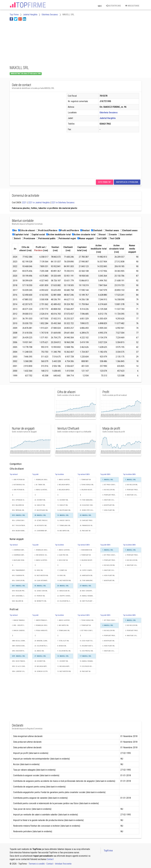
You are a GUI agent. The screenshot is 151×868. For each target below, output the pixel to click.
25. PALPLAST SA (85, 531)
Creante (112, 235)
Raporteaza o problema (127, 182)
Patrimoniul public (46, 238)
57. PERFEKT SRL (40, 596)
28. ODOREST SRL (40, 661)
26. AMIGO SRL (39, 651)
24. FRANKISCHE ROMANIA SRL (88, 526)
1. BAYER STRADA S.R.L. (42, 620)
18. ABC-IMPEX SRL (63, 531)
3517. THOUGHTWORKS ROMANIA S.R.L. (20, 526)
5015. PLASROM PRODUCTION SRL (20, 576)
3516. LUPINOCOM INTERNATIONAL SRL (20, 520)
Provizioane (29, 238)
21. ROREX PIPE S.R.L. (87, 510)
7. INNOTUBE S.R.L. (109, 651)
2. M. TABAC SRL (40, 485)
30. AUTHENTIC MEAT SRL (43, 526)
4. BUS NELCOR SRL (109, 565)
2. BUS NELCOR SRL (131, 485)
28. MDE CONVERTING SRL (88, 591)
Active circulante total (84, 235)
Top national (14, 474)
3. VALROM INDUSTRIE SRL (88, 490)
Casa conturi (125, 235)
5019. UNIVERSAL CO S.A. (20, 596)
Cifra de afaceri (27, 230)
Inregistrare (132, 6)
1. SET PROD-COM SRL (109, 620)
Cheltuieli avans (129, 230)
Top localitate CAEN (129, 474)
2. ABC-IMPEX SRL (63, 625)
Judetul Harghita (108, 118)
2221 (24, 203)
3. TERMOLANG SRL (63, 631)
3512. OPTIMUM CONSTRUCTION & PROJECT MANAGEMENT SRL (20, 500)
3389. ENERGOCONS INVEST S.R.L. (20, 646)
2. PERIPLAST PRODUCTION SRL (133, 555)
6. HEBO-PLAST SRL (109, 576)
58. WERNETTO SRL (40, 601)
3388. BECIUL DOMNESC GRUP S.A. (20, 641)
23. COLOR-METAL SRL (64, 601)
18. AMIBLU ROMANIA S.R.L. (88, 661)
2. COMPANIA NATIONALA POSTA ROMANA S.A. (20, 555)
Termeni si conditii (37, 864)
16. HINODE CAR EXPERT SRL (65, 520)
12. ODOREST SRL (63, 500)
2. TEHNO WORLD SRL (87, 485)
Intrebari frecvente (63, 864)
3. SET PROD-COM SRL (87, 631)
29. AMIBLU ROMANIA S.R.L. (88, 596)
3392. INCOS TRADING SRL (20, 661)
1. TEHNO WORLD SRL (87, 620)
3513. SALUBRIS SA (18, 505)
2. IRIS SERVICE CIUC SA (42, 555)
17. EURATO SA (62, 570)
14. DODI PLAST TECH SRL (88, 641)
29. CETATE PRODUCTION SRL (43, 520)
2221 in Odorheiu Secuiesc (63, 203)
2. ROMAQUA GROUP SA (42, 625)
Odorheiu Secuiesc (109, 113)
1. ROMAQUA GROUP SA (42, 480)
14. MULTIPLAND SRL (64, 510)
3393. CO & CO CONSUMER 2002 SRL (20, 666)
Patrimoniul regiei (66, 238)
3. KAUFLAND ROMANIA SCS (20, 560)
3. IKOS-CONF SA (62, 560)
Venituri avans (111, 230)
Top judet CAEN (105, 474)
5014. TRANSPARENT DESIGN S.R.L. (20, 570)
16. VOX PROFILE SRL (86, 651)
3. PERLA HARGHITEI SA (42, 631)
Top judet (35, 474)
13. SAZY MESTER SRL (64, 671)
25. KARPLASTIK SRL (86, 576)
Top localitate (59, 474)
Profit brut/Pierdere (47, 230)
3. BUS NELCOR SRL (109, 490)
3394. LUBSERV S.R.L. (19, 671)
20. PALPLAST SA (85, 671)
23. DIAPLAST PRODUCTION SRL (88, 520)
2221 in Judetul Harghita (39, 203)
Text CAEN (114, 238)
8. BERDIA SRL (62, 646)
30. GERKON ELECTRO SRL (43, 671)
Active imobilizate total (58, 235)
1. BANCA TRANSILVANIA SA (20, 620)
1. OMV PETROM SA (18, 480)
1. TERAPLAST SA (85, 480)
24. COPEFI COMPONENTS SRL (88, 570)
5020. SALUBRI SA (18, 601)
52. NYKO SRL (39, 570)
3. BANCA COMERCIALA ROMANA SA (20, 631)
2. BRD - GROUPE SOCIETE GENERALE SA (20, 625)
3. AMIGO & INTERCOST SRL (43, 490)
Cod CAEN (101, 238)
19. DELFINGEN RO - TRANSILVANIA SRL (88, 666)
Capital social (37, 235)
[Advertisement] (61, 43)
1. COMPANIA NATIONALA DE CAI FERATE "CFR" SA (20, 550)
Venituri (85, 230)
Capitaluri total (20, 235)
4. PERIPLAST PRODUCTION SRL (111, 495)
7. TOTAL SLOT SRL (63, 641)
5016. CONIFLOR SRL (18, 581)
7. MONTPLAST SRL (109, 581)
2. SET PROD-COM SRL (109, 485)
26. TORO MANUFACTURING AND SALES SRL (88, 581)
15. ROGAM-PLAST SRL (87, 646)
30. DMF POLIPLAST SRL (87, 601)
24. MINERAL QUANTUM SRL (43, 641)
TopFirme (108, 851)
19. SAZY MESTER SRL (64, 581)
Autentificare (113, 6)
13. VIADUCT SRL (63, 505)
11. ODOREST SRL (63, 661)
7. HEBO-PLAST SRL (109, 510)
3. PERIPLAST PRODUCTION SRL (133, 490)
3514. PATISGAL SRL (18, 510)
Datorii (16, 238)
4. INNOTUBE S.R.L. (131, 495)
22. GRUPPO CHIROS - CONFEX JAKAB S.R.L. (65, 596)
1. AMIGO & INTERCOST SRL (65, 480)
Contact (50, 859)
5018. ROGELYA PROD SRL (20, 591)
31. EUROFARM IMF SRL (42, 531)
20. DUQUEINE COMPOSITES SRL (88, 505)
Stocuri (101, 235)
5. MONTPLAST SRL (109, 641)
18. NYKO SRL (61, 576)
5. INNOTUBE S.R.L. (109, 500)
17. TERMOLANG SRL (64, 526)
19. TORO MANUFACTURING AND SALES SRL (88, 500)
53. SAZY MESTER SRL (41, 576)
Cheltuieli (97, 230)
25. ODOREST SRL (40, 500)
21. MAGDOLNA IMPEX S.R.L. (65, 591)
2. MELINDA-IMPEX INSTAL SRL (65, 485)
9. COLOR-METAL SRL (64, 651)
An (15, 230)
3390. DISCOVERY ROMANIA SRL (20, 651)
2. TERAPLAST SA (85, 555)
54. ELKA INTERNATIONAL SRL (43, 581)
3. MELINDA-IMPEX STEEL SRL (65, 490)
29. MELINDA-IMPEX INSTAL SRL (43, 666)
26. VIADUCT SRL (40, 505)
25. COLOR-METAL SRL (42, 646)
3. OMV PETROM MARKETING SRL (20, 490)
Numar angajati (86, 238)
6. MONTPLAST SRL (109, 505)
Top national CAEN (83, 474)
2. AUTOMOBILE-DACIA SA (20, 485)
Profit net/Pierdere (69, 230)
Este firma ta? (105, 182)
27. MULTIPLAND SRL (41, 510)
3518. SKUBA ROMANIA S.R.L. (20, 531)
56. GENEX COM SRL (41, 591)
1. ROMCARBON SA (86, 550)
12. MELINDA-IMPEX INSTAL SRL (65, 666)
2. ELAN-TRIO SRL (63, 555)
